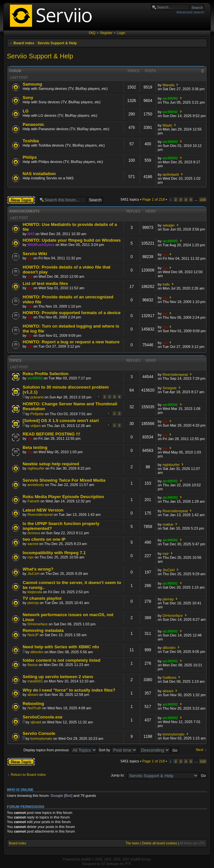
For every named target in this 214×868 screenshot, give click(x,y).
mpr (31, 557)
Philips (30, 157)
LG (26, 111)
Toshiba (31, 141)
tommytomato (41, 738)
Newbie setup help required (51, 464)
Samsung (32, 84)
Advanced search (190, 12)
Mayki (167, 125)
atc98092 (170, 98)
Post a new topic (21, 200)
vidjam (36, 426)
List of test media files (45, 283)
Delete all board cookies (159, 843)
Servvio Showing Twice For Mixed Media (64, 480)
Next (199, 750)
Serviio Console (39, 733)
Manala (168, 85)
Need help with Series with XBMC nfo (61, 647)
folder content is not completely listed (61, 660)
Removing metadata (43, 630)
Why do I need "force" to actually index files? (69, 690)
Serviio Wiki (35, 254)
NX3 (31, 234)
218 (203, 200)
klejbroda (35, 592)
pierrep (33, 603)
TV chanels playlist (42, 598)
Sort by (118, 750)
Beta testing (35, 447)
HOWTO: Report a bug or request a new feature (71, 342)
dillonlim (37, 652)
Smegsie (170, 388)
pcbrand (37, 397)
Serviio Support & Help (57, 43)
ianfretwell (171, 174)
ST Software (110, 864)
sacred (33, 544)
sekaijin (169, 225)
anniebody (36, 485)
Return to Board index (28, 775)
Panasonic (33, 124)
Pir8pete (37, 414)
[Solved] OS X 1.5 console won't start (61, 421)
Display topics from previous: (60, 750)
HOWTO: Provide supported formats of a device (72, 313)
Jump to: (118, 775)
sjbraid (36, 722)
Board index (24, 43)
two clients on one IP (44, 539)
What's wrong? (38, 569)
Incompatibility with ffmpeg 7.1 (54, 553)
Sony (28, 98)
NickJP (33, 635)
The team (132, 843)
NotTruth (34, 708)
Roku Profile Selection (46, 374)
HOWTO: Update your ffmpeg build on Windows (72, 240)
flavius (33, 665)
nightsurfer (36, 468)
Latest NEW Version (43, 510)
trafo (166, 284)
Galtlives (169, 677)
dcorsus (34, 533)
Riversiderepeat (175, 374)
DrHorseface (38, 624)
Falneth (34, 501)
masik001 (35, 681)
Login (121, 33)
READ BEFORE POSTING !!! (51, 434)
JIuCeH (34, 574)
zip (30, 258)
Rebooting (33, 704)
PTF (128, 864)
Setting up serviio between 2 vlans (58, 677)
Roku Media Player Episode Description (63, 497)
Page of (154, 199)
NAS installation (39, 174)
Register (106, 33)
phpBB (86, 859)
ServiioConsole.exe (43, 717)
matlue (168, 524)
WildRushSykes (41, 245)
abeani (33, 695)
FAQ (92, 33)
